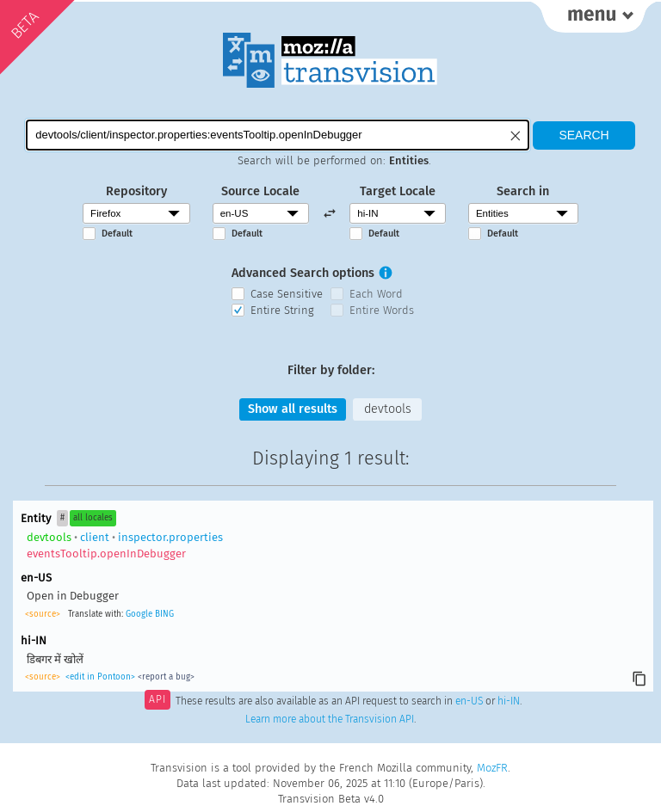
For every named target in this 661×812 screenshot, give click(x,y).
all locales (93, 518)
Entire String (282, 310)
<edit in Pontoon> (100, 677)
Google (139, 614)
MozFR (492, 768)
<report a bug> (166, 677)
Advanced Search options (303, 273)
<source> (43, 614)
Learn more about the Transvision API (330, 719)
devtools (388, 409)
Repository (136, 191)
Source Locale (260, 191)
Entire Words (382, 310)
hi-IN (509, 701)
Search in (523, 191)
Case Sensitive (287, 294)
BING (164, 614)
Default (117, 234)
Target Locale (398, 191)
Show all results (293, 409)
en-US (469, 701)
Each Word (376, 294)
